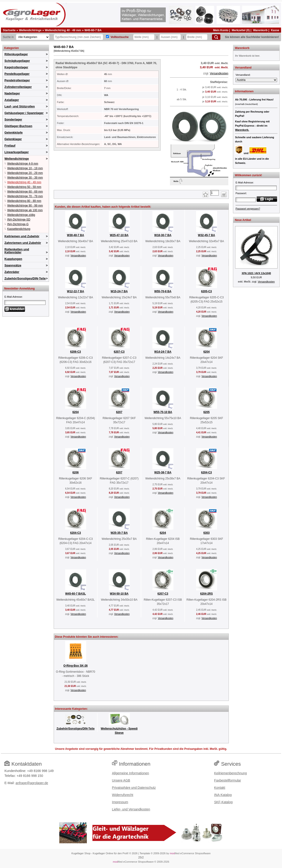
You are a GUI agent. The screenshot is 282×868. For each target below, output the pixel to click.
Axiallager (12, 100)
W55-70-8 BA (163, 291)
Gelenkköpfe (14, 133)
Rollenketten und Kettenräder (17, 251)
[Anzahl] (215, 193)
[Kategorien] (33, 37)
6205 (206, 412)
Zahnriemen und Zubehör (23, 243)
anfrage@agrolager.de (32, 783)
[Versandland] (256, 80)
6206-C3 (75, 352)
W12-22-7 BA (76, 291)
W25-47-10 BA (119, 235)
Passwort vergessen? (248, 209)
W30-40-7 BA (76, 235)
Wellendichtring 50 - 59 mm (24, 187)
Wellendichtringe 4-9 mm (23, 164)
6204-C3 (206, 472)
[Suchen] (216, 37)
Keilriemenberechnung (230, 773)
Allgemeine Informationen (131, 773)
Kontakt (220, 788)
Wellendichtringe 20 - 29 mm (25, 173)
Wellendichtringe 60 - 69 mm (25, 192)
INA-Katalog (223, 795)
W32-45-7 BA (206, 235)
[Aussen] (170, 37)
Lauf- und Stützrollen (20, 106)
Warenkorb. (242, 130)
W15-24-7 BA (119, 291)
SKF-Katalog (223, 802)
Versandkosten (219, 73)
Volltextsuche (120, 37)
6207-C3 (119, 352)
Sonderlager (13, 119)
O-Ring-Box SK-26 (75, 666)
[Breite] (197, 37)
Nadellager (12, 93)
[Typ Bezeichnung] (78, 37)
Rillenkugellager (16, 54)
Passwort (241, 193)
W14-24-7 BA (163, 352)
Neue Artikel (243, 220)
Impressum (120, 802)
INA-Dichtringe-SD (19, 220)
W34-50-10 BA (119, 594)
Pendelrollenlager (17, 80)
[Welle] (144, 37)
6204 (206, 352)
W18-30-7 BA (163, 235)
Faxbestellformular (227, 780)
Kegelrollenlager (16, 67)
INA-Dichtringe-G (18, 224)
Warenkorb (260, 30)
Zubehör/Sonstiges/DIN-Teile (25, 278)
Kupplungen (13, 259)
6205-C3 (206, 291)
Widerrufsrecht (123, 795)
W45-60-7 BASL (76, 594)
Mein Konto (221, 30)
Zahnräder (12, 272)
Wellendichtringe (30, 30)
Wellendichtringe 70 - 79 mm (25, 196)
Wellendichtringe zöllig (21, 215)
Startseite (9, 30)
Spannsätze (13, 265)
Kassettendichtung (19, 229)
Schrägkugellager (17, 61)
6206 (76, 472)
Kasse (275, 30)
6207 (119, 412)
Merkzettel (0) (241, 30)
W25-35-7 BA (119, 533)
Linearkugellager (17, 152)
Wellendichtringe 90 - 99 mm (25, 206)
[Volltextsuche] (108, 36)
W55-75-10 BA (163, 412)
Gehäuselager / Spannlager (24, 113)
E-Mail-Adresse (13, 297)
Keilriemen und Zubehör (22, 236)
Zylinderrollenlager (18, 87)
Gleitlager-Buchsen (18, 126)
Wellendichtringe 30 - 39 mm (25, 178)
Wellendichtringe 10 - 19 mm (25, 168)
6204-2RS (206, 594)
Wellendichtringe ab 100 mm (25, 210)
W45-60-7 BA (93, 30)
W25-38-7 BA (163, 472)
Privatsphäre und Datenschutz (134, 788)
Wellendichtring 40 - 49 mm (63, 30)
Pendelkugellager (17, 74)
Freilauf (10, 146)
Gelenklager (13, 139)
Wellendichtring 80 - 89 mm (24, 201)
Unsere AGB (121, 780)
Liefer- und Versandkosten (131, 809)
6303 (206, 533)
